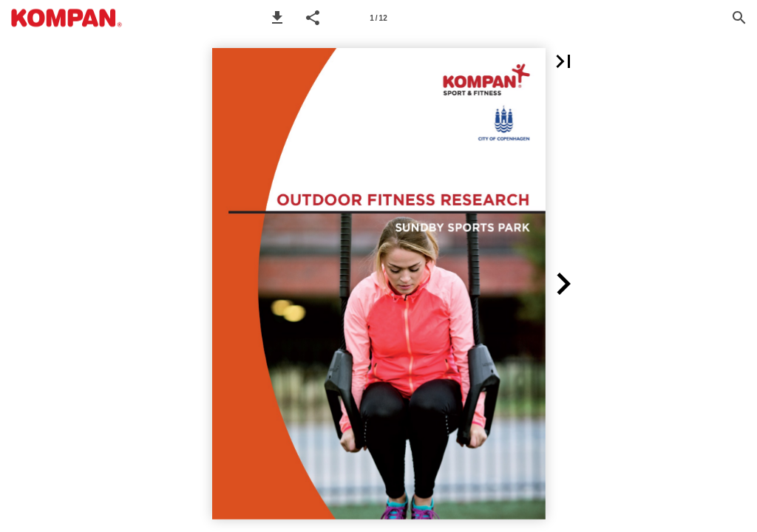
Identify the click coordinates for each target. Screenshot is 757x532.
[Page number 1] (378, 18)
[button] (277, 18)
